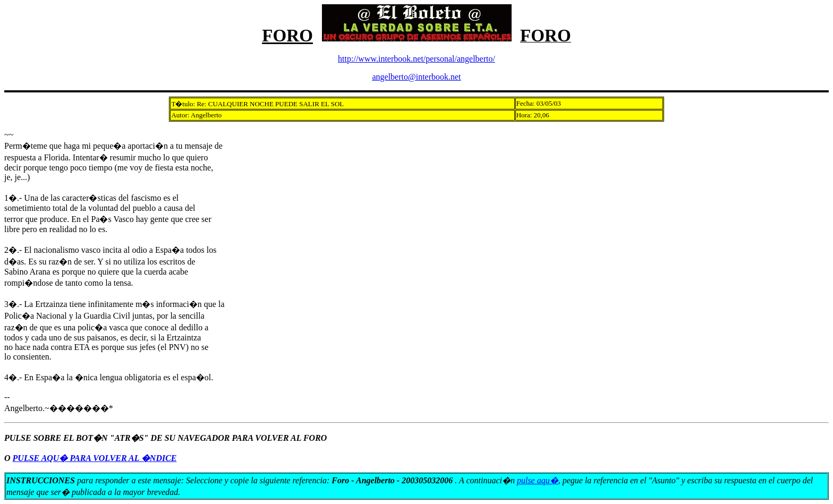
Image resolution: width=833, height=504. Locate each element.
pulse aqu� (538, 480)
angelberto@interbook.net (416, 77)
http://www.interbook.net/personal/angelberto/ (416, 59)
